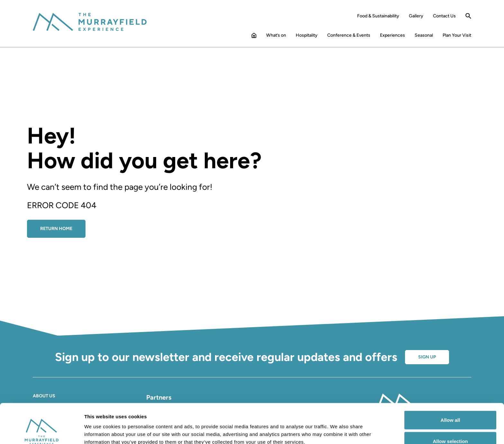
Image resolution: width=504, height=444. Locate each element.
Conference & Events (349, 35)
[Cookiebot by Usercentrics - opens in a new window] (42, 431)
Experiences (392, 35)
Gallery (416, 16)
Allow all (450, 385)
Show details (337, 427)
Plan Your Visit (457, 35)
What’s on (276, 35)
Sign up (427, 357)
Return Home (56, 229)
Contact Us (444, 16)
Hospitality (307, 35)
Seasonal (424, 35)
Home (254, 37)
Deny (450, 427)
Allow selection (450, 406)
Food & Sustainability (378, 16)
